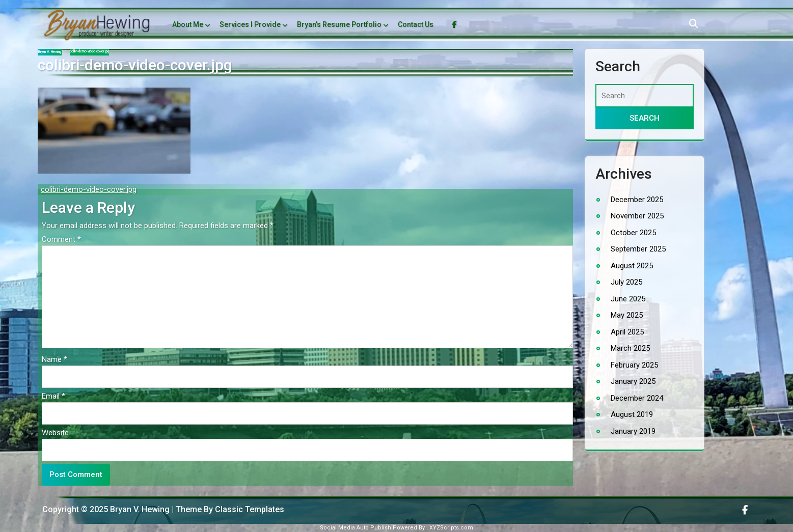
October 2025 (633, 233)
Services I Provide (250, 24)
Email (53, 396)
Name (54, 359)
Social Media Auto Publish (356, 528)
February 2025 (634, 365)
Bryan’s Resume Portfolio (339, 24)
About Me (188, 24)
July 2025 (626, 282)
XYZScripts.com (451, 528)
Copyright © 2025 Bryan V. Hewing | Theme (123, 509)
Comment (61, 239)
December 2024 (637, 398)
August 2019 (632, 414)
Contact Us (416, 24)
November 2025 (637, 216)
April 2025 (627, 332)
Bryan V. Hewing (50, 52)
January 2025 (633, 381)
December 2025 (637, 200)
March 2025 (630, 348)
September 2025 (638, 249)
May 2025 (627, 315)
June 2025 (628, 299)
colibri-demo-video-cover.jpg (89, 189)
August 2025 (632, 266)
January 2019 (633, 431)
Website (55, 433)
